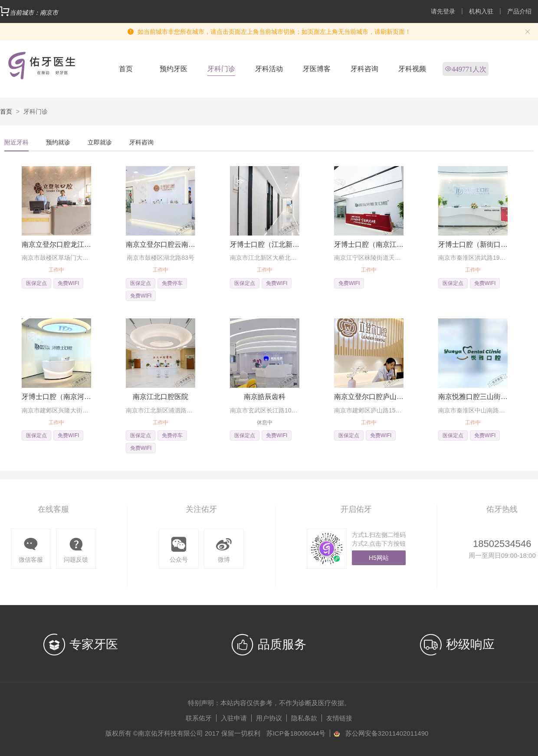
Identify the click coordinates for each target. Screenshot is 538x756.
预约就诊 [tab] (58, 142)
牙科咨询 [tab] (141, 142)
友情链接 (339, 718)
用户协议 (269, 718)
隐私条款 (304, 718)
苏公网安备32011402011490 (387, 733)
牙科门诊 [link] (36, 111)
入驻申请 (234, 718)
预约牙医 (174, 69)
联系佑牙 (199, 718)
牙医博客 (317, 69)
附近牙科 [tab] (16, 142)
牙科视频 (412, 69)
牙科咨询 (364, 69)
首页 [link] (6, 111)
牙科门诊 (221, 69)
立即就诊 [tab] (100, 142)
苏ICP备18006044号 (296, 733)
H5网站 (379, 558)
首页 (126, 69)
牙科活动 (269, 69)
